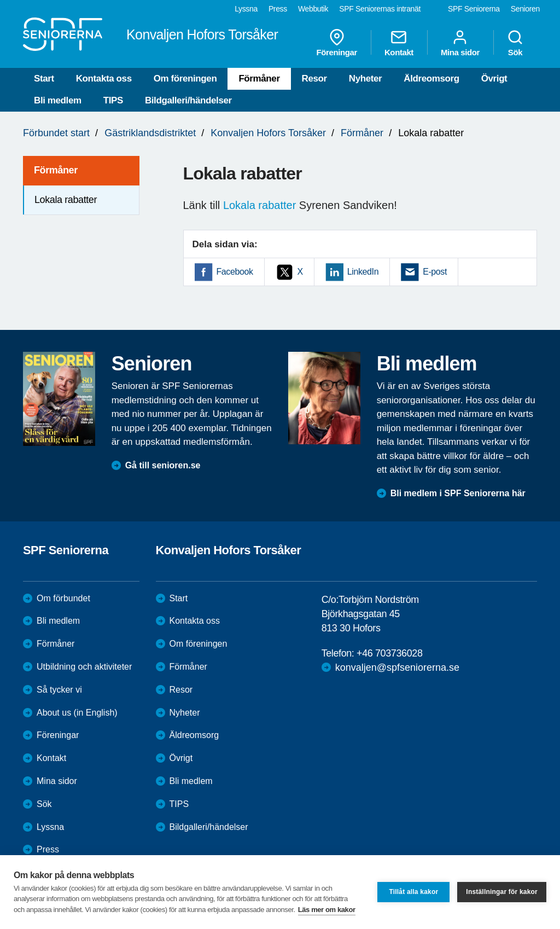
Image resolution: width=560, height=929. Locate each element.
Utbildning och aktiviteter (84, 667)
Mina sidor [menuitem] (460, 43)
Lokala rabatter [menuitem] (66, 200)
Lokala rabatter (259, 205)
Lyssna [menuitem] (246, 9)
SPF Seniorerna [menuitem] (474, 9)
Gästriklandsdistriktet (150, 133)
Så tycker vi (59, 690)
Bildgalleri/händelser (188, 100)
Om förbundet (63, 598)
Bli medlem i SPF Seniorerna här (458, 493)
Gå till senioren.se (163, 465)
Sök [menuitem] (515, 43)
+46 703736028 (389, 653)
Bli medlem (58, 100)
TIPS (113, 100)
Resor (314, 79)
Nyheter (366, 79)
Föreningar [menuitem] (337, 43)
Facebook (235, 272)
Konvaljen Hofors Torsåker (268, 133)
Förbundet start (56, 133)
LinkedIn (363, 272)
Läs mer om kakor (327, 910)
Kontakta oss (104, 79)
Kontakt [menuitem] (399, 43)
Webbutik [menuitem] (313, 9)
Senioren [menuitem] (525, 9)
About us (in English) (77, 713)
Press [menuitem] (278, 9)
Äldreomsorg (431, 79)
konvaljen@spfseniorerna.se (397, 667)
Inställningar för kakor (502, 892)
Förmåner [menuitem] (56, 170)
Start (44, 79)
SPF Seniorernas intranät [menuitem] (380, 9)
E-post (435, 272)
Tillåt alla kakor (413, 892)
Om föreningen (185, 79)
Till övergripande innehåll (0, 0)
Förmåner (259, 79)
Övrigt (494, 79)
